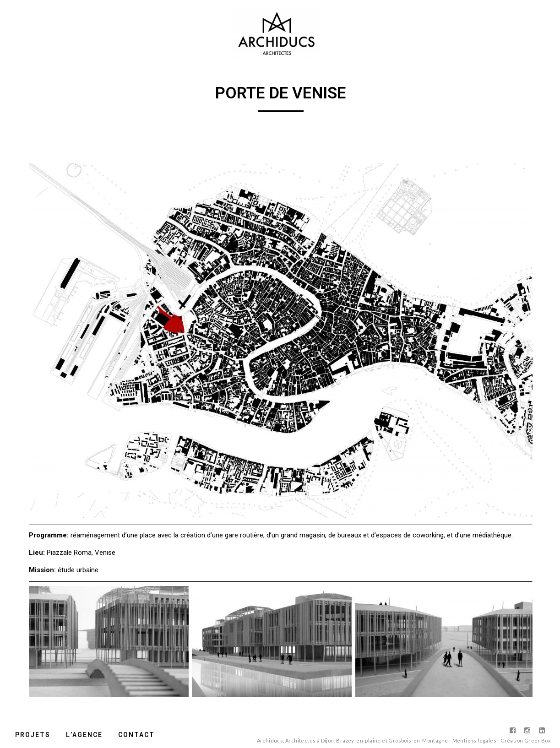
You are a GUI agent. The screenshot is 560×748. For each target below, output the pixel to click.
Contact (136, 735)
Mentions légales (474, 740)
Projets (33, 735)
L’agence (84, 735)
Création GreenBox (526, 740)
